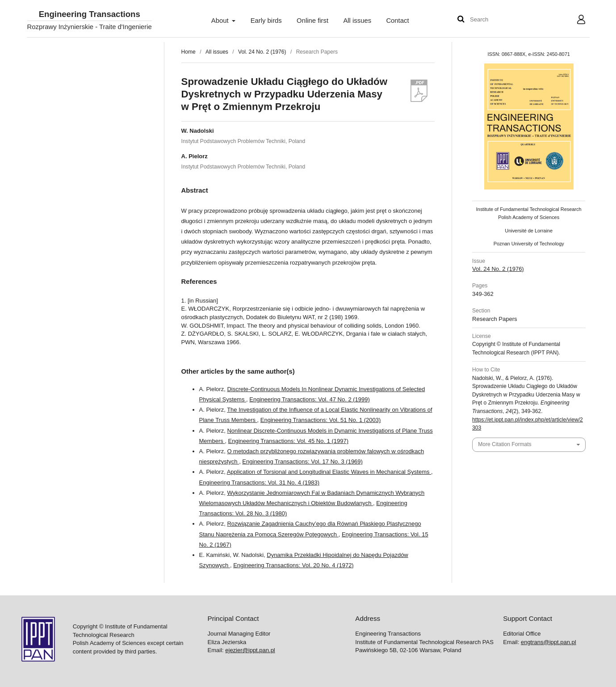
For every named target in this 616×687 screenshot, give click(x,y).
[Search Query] (497, 20)
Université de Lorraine (529, 231)
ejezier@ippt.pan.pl (250, 650)
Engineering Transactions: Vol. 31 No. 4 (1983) (260, 483)
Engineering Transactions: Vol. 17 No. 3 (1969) (302, 462)
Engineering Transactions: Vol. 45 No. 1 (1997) (289, 441)
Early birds (266, 21)
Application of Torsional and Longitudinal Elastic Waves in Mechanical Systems (329, 472)
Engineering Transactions (90, 15)
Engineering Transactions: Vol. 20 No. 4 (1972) (293, 565)
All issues (357, 21)
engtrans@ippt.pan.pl (549, 642)
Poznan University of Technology (529, 244)
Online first (312, 21)
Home (189, 52)
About (221, 21)
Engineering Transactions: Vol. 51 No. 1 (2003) (321, 420)
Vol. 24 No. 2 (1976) (262, 52)
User (574, 21)
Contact (397, 21)
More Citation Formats (505, 444)
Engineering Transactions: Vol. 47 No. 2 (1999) (310, 399)
